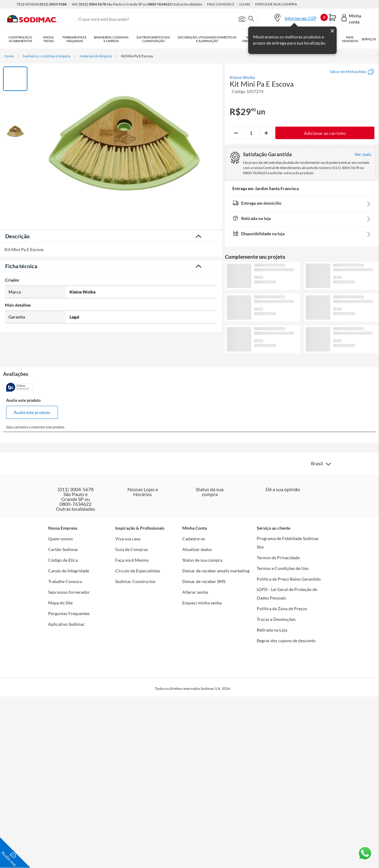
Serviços (369, 39)
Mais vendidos (350, 39)
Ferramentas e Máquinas (75, 39)
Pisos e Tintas (49, 39)
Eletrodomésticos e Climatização (153, 39)
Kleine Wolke (242, 77)
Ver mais (302, 363)
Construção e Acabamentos (20, 39)
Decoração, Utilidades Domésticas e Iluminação (207, 39)
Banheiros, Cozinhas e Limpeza (111, 39)
